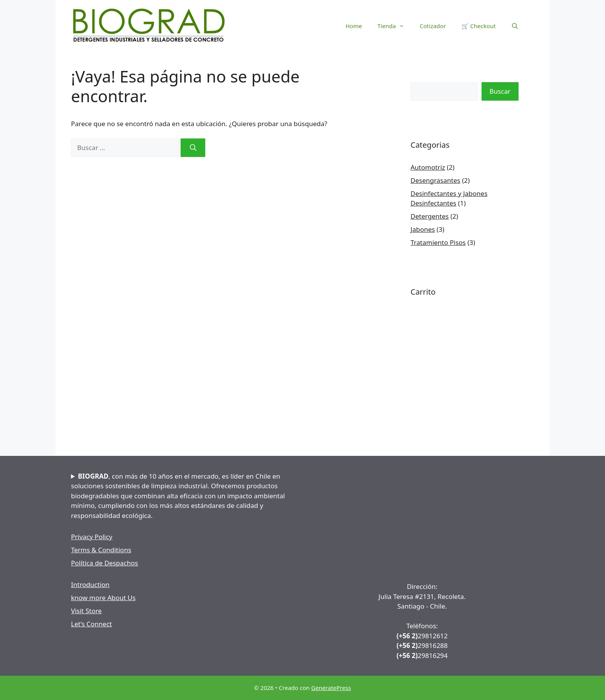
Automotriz (428, 167)
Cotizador (433, 26)
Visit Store (86, 611)
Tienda (395, 26)
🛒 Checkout (479, 26)
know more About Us (103, 598)
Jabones (423, 229)
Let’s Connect (91, 624)
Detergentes (430, 216)
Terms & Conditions (101, 550)
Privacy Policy (92, 537)
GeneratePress (331, 688)
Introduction (90, 584)
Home (354, 26)
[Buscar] (193, 148)
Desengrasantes (435, 180)
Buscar (500, 91)
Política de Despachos (105, 563)
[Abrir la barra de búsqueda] (515, 26)
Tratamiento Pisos (438, 242)
